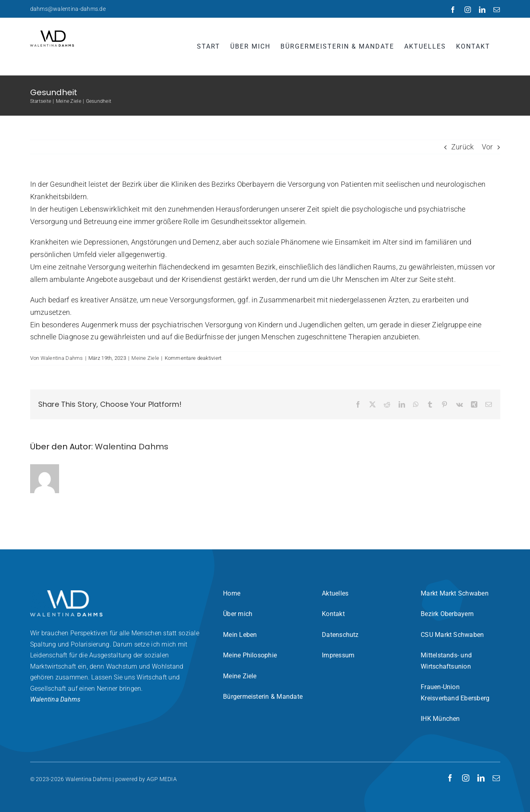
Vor (487, 147)
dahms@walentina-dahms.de (68, 9)
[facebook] (450, 778)
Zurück (463, 147)
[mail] (496, 778)
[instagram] (466, 778)
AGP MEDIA (162, 779)
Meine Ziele (145, 358)
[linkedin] (481, 778)
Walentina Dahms (62, 358)
